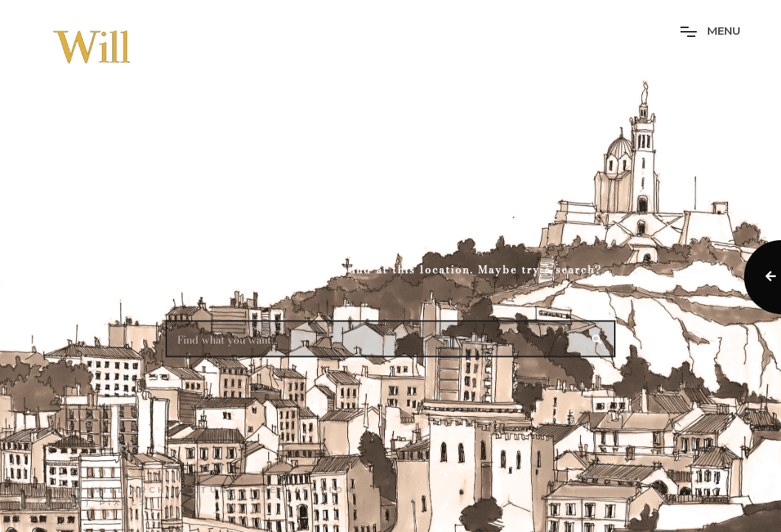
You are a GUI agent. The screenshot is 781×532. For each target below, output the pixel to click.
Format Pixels (92, 502)
